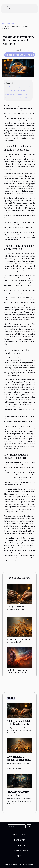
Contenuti (9, 83)
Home (3, 24)
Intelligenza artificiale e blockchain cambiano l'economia (18, 609)
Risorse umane (19, 850)
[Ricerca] (17, 826)
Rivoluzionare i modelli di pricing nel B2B (19, 641)
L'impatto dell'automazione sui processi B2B (17, 90)
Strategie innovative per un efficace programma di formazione (18, 797)
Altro (19, 856)
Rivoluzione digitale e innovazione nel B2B (16, 98)
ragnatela (20, 845)
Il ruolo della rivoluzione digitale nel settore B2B (18, 87)
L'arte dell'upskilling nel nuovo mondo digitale (18, 671)
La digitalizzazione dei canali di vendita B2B (16, 94)
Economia (11, 24)
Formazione (20, 834)
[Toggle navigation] (6, 9)
